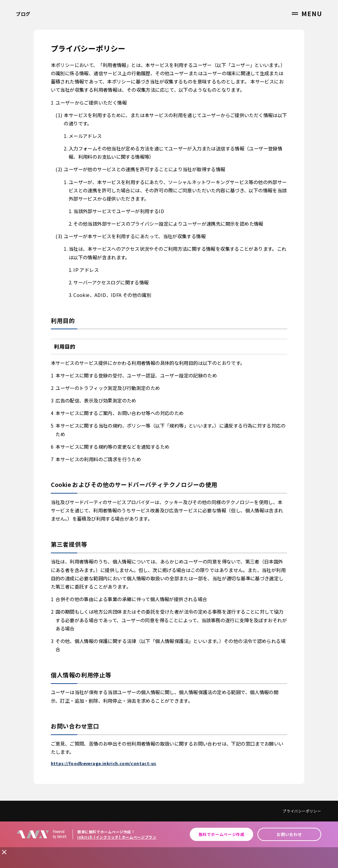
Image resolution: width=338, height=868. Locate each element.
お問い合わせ (289, 834)
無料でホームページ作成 (222, 834)
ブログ (23, 14)
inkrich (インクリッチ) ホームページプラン (117, 837)
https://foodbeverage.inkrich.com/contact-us (104, 763)
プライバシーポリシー (302, 811)
